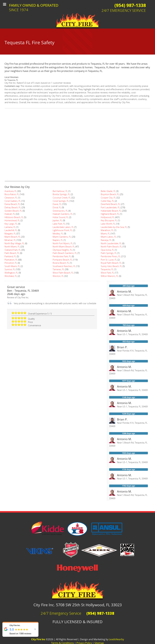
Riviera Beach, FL (61, 263)
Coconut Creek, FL (62, 198)
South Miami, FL (12, 266)
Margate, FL (10, 234)
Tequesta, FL (107, 269)
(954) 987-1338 (130, 5)
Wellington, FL (11, 273)
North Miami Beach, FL (64, 247)
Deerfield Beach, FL (110, 204)
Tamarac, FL (59, 269)
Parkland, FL (10, 256)
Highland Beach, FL (110, 214)
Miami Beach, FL (12, 237)
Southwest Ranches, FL (64, 266)
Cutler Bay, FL (107, 201)
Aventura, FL (11, 191)
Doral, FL (57, 207)
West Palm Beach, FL (63, 273)
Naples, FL (58, 240)
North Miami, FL (12, 247)
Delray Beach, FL (13, 207)
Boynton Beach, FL (110, 194)
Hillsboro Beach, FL (14, 217)
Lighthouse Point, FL (63, 230)
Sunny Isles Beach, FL (111, 266)
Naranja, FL (106, 240)
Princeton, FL (11, 263)
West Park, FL (107, 273)
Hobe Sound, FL (61, 217)
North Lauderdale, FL (111, 243)
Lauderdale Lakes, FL (63, 227)
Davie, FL (57, 204)
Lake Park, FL (59, 224)
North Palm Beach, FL (111, 247)
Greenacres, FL (60, 211)
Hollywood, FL (108, 217)
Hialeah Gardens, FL (63, 214)
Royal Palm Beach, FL (111, 263)
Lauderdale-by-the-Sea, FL (114, 227)
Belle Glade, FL (108, 191)
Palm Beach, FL (12, 253)
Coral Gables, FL (13, 201)
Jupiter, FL (57, 220)
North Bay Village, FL (14, 243)
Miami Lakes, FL (109, 237)
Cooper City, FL (108, 198)
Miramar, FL (10, 240)
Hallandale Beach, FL (111, 211)
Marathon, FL (107, 230)
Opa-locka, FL (107, 250)
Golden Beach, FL (13, 211)
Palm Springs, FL (109, 253)
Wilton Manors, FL (110, 276)
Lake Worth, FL (108, 224)
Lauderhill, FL (11, 230)
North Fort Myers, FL (63, 243)
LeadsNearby (116, 639)
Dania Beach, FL (12, 204)
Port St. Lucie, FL (109, 260)
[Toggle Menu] (5, 4)
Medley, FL (58, 234)
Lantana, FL (10, 227)
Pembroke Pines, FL (111, 256)
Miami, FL (105, 234)
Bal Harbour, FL (60, 191)
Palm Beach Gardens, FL (65, 253)
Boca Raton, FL (12, 194)
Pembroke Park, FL (62, 256)
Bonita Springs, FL (61, 194)
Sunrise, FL (10, 269)
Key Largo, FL (11, 224)
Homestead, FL (12, 220)
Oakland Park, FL (13, 250)
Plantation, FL (11, 260)
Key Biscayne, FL (109, 220)
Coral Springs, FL (61, 201)
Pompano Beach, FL (63, 260)
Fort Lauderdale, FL (110, 207)
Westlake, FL (11, 276)
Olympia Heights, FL (62, 250)
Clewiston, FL (11, 198)
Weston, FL (58, 276)
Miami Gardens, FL (62, 237)
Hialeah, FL (10, 214)
